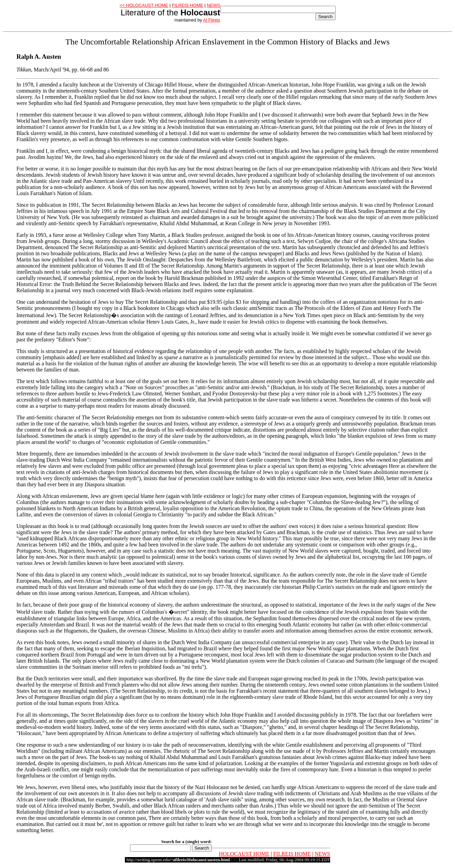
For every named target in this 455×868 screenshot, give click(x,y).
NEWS (214, 5)
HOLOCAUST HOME (244, 854)
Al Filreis (212, 20)
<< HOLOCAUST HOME (144, 5)
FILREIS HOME (187, 5)
